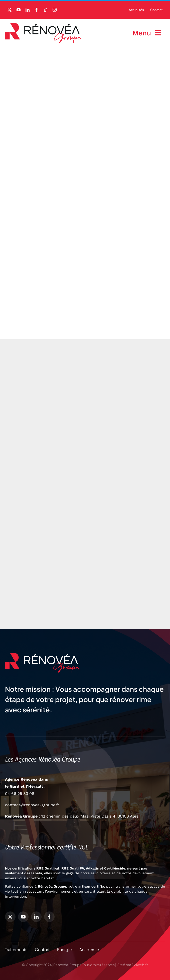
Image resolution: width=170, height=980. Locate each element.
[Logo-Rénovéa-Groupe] (43, 25)
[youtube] (19, 10)
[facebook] (37, 10)
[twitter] (10, 10)
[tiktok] (46, 10)
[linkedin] (28, 10)
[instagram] (55, 10)
